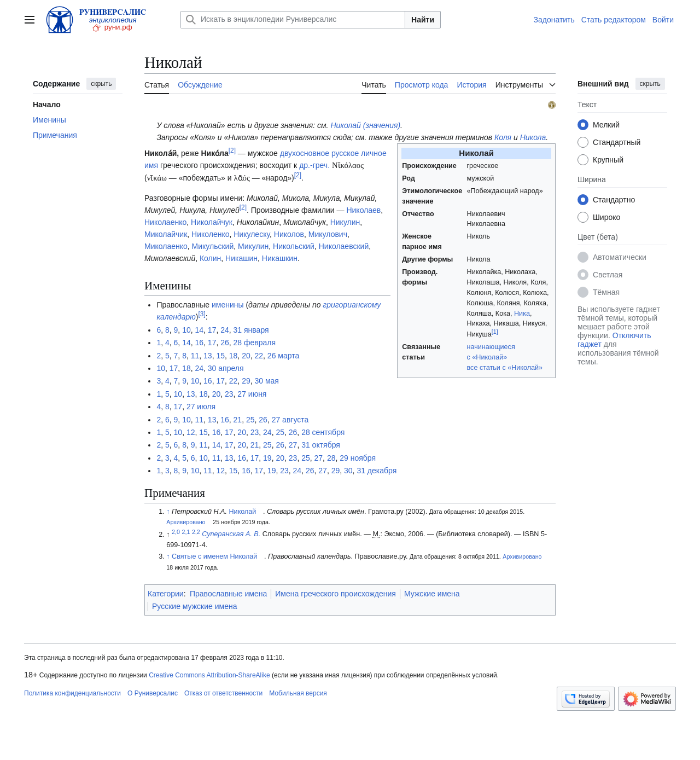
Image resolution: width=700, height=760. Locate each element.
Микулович (328, 234)
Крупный (608, 160)
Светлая (608, 275)
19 (267, 458)
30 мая (267, 381)
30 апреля (226, 368)
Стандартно (614, 200)
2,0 (176, 531)
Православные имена (228, 594)
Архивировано (186, 522)
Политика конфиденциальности (72, 693)
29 (246, 381)
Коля (503, 137)
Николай (243, 512)
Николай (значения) (365, 125)
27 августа (290, 420)
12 (191, 432)
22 (259, 356)
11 (195, 356)
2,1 (186, 531)
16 (199, 343)
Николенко (210, 234)
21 (238, 420)
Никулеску (252, 234)
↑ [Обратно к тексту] (168, 512)
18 (234, 356)
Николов (289, 234)
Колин (210, 258)
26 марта (283, 356)
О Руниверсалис (153, 693)
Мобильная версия (298, 693)
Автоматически (620, 257)
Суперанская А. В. (231, 535)
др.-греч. (314, 165)
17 (212, 330)
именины (228, 305)
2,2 (196, 531)
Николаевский (344, 246)
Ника (522, 314)
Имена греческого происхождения (336, 594)
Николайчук (212, 222)
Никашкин (280, 258)
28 (331, 458)
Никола (533, 137)
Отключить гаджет (614, 340)
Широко (606, 217)
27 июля (201, 407)
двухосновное (305, 153)
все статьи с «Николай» (505, 368)
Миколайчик (166, 234)
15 (220, 356)
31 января (251, 330)
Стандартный (617, 142)
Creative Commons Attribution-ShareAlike (209, 675)
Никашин (241, 258)
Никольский (294, 246)
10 (186, 330)
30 (348, 471)
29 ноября (358, 458)
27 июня (252, 394)
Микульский (213, 246)
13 (208, 356)
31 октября (321, 445)
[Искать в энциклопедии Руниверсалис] (293, 20)
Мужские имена (432, 594)
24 (225, 330)
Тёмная (606, 292)
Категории (166, 594)
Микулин (253, 246)
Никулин (345, 222)
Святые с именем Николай (214, 556)
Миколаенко (166, 246)
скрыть (101, 84)
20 (246, 356)
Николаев (363, 210)
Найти (423, 20)
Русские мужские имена (194, 606)
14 (199, 330)
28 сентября (323, 432)
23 (229, 394)
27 (293, 445)
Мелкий (606, 125)
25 (250, 420)
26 (225, 343)
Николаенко (165, 222)
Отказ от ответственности (223, 693)
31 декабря (377, 471)
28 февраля (255, 343)
